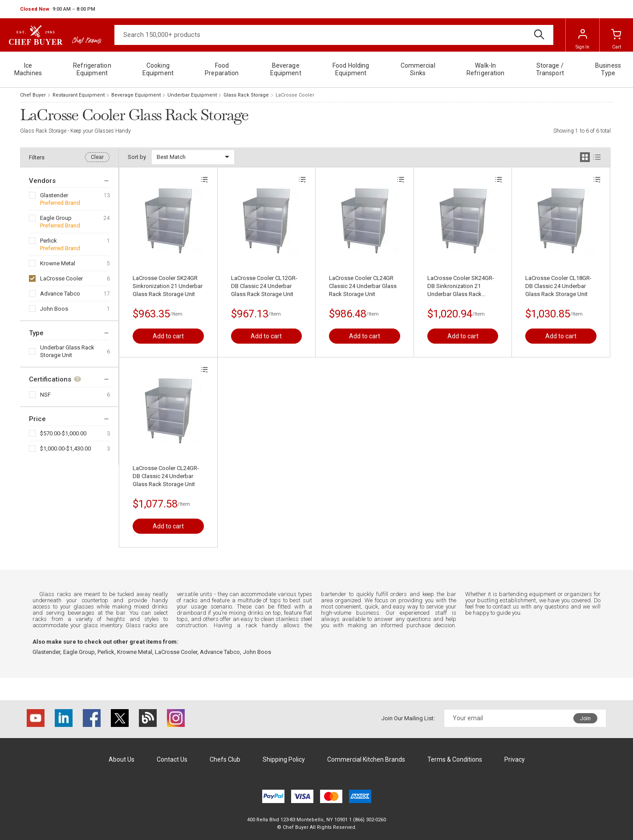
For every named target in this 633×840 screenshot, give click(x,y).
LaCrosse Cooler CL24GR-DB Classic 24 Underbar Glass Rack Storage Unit (166, 476)
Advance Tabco (60, 294)
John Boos (54, 309)
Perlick (49, 241)
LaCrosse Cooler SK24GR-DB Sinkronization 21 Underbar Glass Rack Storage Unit (461, 286)
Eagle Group (56, 218)
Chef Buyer (33, 95)
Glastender (54, 195)
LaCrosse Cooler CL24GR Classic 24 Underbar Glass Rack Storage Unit (363, 286)
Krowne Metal (58, 263)
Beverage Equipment (136, 95)
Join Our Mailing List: (408, 718)
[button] (58, 9)
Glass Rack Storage (246, 95)
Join (585, 718)
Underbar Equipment (192, 95)
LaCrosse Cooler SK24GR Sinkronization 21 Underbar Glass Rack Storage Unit (168, 286)
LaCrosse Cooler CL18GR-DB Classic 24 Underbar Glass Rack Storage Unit (558, 286)
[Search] (334, 35)
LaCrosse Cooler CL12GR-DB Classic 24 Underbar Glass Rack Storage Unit (264, 286)
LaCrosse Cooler (61, 278)
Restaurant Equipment (79, 95)
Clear (97, 157)
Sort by (137, 157)
